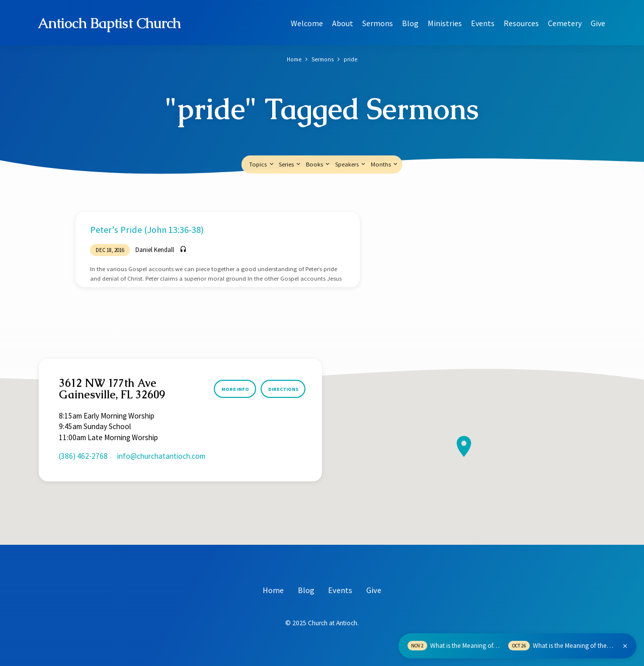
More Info (228, 389)
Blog (410, 23)
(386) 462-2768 (83, 456)
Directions (281, 389)
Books (318, 164)
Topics (262, 164)
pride (352, 59)
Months (385, 164)
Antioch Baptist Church (109, 23)
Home (293, 59)
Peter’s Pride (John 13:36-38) (147, 230)
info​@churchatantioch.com (161, 456)
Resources (521, 23)
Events (483, 23)
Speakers (351, 164)
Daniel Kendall (155, 249)
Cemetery (565, 23)
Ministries (445, 23)
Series (290, 164)
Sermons (378, 23)
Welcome (307, 23)
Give (598, 23)
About (343, 23)
